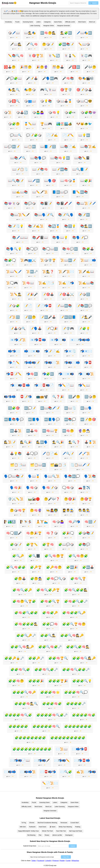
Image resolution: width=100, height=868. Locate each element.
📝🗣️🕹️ (36, 329)
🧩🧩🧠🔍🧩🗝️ (46, 670)
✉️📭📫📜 (28, 772)
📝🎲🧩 (14, 306)
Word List (92, 22)
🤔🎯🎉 (70, 499)
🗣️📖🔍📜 (52, 476)
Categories (47, 22)
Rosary (47, 835)
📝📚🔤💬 (84, 306)
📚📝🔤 (84, 215)
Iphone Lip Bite (57, 835)
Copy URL (66, 857)
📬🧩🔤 (48, 374)
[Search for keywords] (78, 3)
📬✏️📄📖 (66, 385)
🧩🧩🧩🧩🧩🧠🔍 (46, 726)
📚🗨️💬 (32, 249)
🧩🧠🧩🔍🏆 (50, 601)
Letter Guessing (35, 26)
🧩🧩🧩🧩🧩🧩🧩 (78, 726)
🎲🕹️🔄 (22, 113)
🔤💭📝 (30, 408)
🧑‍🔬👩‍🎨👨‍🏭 (84, 510)
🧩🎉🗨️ (68, 533)
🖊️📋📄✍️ (50, 454)
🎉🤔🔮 (42, 67)
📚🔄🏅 (54, 226)
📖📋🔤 (30, 147)
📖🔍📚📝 (16, 181)
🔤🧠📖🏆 (50, 431)
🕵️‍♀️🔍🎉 (26, 442)
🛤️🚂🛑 (34, 499)
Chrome (32, 823)
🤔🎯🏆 (86, 499)
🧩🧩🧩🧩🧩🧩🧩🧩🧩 (68, 738)
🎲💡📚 (46, 101)
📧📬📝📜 (18, 340)
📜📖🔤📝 (68, 260)
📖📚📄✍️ (68, 147)
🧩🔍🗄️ (34, 556)
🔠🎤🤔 (74, 397)
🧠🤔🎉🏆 (34, 533)
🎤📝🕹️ (32, 78)
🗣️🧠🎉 (16, 488)
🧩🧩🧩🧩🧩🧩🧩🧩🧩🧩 (32, 749)
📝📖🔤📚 (64, 306)
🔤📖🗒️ (70, 408)
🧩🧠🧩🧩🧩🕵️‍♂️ (26, 624)
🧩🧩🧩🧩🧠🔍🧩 (18, 715)
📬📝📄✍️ (52, 351)
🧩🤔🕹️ (20, 579)
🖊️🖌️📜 (84, 454)
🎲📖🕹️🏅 (64, 101)
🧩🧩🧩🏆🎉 (58, 681)
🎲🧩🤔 (14, 124)
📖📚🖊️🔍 (18, 158)
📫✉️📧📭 (32, 351)
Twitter (34, 861)
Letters (38, 22)
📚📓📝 (46, 203)
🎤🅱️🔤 (74, 67)
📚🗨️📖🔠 (50, 249)
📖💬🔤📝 (12, 147)
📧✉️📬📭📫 (80, 340)
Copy (12, 38)
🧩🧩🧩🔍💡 (82, 681)
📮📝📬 (26, 397)
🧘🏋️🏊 (42, 522)
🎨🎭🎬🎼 (86, 78)
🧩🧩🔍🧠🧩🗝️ (50, 647)
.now (8, 3)
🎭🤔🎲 (30, 90)
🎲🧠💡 (54, 113)
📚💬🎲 (30, 203)
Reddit (62, 861)
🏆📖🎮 (46, 124)
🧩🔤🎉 (72, 567)
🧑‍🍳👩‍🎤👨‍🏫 (52, 510)
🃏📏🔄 (54, 56)
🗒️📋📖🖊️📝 (80, 465)
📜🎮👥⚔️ (28, 260)
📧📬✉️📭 (58, 340)
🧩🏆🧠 (48, 544)
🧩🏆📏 (32, 544)
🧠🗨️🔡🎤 (14, 533)
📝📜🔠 (14, 317)
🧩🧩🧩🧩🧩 (18, 726)
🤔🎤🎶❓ (52, 499)
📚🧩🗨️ (10, 260)
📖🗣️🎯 (50, 181)
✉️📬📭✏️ (62, 760)
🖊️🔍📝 (68, 454)
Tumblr (68, 861)
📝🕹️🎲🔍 (18, 329)
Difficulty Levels (70, 22)
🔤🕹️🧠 (32, 431)
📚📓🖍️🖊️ (64, 203)
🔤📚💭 (70, 419)
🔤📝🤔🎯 (88, 419)
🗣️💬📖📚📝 (14, 476)
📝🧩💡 (84, 329)
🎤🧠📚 (68, 78)
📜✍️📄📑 (46, 283)
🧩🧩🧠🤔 (16, 681)
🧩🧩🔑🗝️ (36, 658)
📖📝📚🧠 (40, 169)
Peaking (78, 827)
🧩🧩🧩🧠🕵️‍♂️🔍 (26, 704)
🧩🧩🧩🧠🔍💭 (76, 692)
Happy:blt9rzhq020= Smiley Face (28, 831)
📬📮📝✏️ (14, 374)
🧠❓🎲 (52, 533)
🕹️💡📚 (16, 454)
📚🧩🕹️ (88, 249)
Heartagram (69, 835)
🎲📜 (8, 113)
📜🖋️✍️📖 (86, 272)
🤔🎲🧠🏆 (18, 510)
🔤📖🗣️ (86, 408)
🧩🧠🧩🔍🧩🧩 (26, 613)
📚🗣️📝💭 (80, 238)
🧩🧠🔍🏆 (78, 579)
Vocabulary (8, 22)
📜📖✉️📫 (88, 260)
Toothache (32, 827)
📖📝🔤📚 (60, 169)
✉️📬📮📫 (82, 760)
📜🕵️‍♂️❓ (48, 272)
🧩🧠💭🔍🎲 (56, 579)
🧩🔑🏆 (36, 567)
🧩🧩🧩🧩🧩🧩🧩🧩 (30, 738)
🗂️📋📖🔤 (38, 465)
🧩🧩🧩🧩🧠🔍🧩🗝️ (52, 715)
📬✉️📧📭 (66, 374)
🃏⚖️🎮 (86, 56)
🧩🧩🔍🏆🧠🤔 (74, 624)
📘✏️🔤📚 (80, 192)
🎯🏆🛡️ (66, 90)
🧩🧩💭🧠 (50, 624)
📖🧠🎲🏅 (68, 181)
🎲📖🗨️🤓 (84, 101)
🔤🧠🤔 (68, 431)
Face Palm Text (61, 831)
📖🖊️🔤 (34, 181)
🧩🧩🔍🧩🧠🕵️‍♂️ (78, 647)
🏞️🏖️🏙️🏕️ (64, 124)
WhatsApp (75, 861)
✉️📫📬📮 (80, 749)
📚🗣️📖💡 (60, 238)
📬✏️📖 (84, 385)
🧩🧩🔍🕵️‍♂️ (48, 635)
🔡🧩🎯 (14, 408)
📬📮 (88, 363)
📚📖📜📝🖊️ (86, 203)
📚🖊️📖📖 (20, 238)
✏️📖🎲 (84, 44)
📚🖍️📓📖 (40, 238)
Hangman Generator (64, 26)
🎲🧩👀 (70, 113)
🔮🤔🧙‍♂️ (84, 431)
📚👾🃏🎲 (12, 203)
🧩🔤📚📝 (66, 44)
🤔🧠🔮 (36, 510)
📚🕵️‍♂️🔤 (86, 226)
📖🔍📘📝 (80, 169)
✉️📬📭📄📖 (20, 760)
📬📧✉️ (86, 351)
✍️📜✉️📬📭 (86, 772)
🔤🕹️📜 (16, 431)
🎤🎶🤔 (90, 67)
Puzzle (17, 22)
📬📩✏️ (14, 363)
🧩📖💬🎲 (66, 544)
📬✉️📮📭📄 (44, 385)
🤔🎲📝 (48, 44)
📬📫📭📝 (32, 363)
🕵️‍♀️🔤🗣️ (42, 442)
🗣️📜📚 (90, 476)
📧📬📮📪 (38, 340)
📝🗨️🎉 (52, 329)
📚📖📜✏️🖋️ (20, 215)
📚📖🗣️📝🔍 (44, 215)
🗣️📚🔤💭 (72, 476)
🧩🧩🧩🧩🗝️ (76, 704)
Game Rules (58, 22)
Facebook (41, 861)
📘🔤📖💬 (60, 192)
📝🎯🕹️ (48, 294)
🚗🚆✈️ (84, 488)
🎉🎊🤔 (26, 67)
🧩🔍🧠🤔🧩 (78, 556)
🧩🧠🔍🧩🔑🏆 (48, 590)
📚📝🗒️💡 (16, 226)
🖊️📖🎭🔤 (84, 33)
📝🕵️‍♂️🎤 (86, 317)
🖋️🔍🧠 (32, 44)
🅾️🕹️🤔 (10, 67)
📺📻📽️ (42, 397)
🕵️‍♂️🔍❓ (74, 442)
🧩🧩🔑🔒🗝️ (14, 658)
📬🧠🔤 (32, 374)
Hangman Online (49, 26)
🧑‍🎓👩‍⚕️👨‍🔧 (68, 510)
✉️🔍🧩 (66, 772)
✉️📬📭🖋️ (42, 760)
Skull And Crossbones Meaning (47, 823)
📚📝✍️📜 (36, 226)
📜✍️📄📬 (66, 283)
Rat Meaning (31, 835)
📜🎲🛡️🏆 (48, 260)
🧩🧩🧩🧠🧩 (52, 704)
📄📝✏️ (68, 135)
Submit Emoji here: (30, 846)
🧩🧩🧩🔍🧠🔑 (24, 692)
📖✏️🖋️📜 (40, 192)
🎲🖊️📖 (14, 33)
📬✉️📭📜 (86, 374)
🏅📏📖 (30, 124)
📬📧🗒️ (70, 351)
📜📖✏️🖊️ (14, 272)
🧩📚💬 (84, 544)
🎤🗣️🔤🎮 (50, 78)
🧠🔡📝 (90, 522)
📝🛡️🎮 (68, 329)
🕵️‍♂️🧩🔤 (66, 33)
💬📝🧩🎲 (34, 135)
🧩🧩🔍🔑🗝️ (26, 635)
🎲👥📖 (30, 101)
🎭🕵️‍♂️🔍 (14, 90)
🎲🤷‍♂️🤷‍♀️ (38, 113)
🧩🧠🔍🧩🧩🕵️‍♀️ (76, 590)
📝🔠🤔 (30, 317)
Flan (40, 835)
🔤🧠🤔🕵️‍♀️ (48, 33)
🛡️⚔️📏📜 (16, 499)
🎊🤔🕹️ (58, 67)
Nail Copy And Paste (76, 831)
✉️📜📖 (62, 749)
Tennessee (64, 823)
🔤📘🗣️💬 (52, 419)
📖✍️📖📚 (20, 192)
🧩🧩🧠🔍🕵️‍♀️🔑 (84, 658)
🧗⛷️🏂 (26, 522)
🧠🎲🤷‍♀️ (58, 522)
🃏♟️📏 (70, 56)
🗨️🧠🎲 (68, 488)
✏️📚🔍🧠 (16, 56)
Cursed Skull (75, 823)
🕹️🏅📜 (90, 442)
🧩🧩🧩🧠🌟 (50, 692)
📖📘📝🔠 (48, 147)
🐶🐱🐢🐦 (84, 124)
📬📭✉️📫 (72, 363)
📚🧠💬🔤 (70, 249)
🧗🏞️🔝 (10, 522)
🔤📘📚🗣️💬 (14, 419)
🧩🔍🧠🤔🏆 (54, 556)
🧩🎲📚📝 (86, 533)
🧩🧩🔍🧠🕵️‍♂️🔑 (22, 647)
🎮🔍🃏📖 (48, 90)
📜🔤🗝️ (32, 272)
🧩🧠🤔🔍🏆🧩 (24, 601)
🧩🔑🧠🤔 (54, 567)
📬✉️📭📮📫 (20, 385)
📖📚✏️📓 (82, 158)
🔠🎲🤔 (90, 397)
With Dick (23, 827)
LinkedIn (48, 861)
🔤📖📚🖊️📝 (50, 408)
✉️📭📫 (10, 772)
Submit (73, 846)
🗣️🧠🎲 (32, 488)
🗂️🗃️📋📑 (58, 465)
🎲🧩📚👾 (88, 113)
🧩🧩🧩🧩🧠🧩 (84, 715)
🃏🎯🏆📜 (36, 56)
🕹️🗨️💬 (32, 454)
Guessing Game (28, 22)
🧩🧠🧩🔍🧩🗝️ (76, 601)
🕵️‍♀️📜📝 (10, 442)
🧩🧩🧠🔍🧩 (20, 670)
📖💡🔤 (84, 135)
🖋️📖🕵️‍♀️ (16, 44)
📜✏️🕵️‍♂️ (16, 294)
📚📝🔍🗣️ (66, 215)
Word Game (82, 22)
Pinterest (56, 861)
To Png (24, 823)
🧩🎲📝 (16, 544)
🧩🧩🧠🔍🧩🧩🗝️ (76, 670)
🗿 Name (52, 827)
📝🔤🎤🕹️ (48, 317)
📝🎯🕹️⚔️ (66, 294)
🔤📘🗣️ (34, 419)
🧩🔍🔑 (18, 556)
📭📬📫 (10, 397)
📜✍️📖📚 (86, 283)
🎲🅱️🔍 (14, 101)
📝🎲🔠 (84, 294)
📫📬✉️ (14, 351)
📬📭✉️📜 (52, 363)
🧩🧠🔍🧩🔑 (22, 590)
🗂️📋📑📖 (18, 465)
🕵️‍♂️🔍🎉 (58, 442)
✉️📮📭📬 (48, 772)
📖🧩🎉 (86, 181)
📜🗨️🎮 (12, 283)
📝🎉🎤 (32, 294)
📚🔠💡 (70, 226)
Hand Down (43, 827)
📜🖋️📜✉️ (66, 272)
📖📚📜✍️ (88, 147)
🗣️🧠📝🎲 (50, 488)
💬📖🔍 (16, 135)
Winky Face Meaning (65, 827)
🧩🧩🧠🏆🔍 (58, 658)
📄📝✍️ (52, 135)
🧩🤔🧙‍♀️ (36, 579)
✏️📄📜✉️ (50, 783)
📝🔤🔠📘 (68, 317)
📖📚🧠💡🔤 (60, 158)
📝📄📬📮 (44, 306)
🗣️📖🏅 (34, 476)
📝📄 (28, 306)
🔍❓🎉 (58, 397)
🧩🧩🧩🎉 (36, 681)
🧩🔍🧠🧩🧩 (16, 567)
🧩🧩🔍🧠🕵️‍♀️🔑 (72, 635)
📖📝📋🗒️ (20, 169)
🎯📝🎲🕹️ (84, 90)
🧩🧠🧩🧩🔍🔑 (74, 613)
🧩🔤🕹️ (88, 567)
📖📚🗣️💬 (38, 158)
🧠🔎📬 (74, 522)
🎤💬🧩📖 (14, 78)
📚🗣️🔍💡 (14, 249)
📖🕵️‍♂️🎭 (30, 33)
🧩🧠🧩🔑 (50, 613)
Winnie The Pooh (47, 831)
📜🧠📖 (28, 283)
